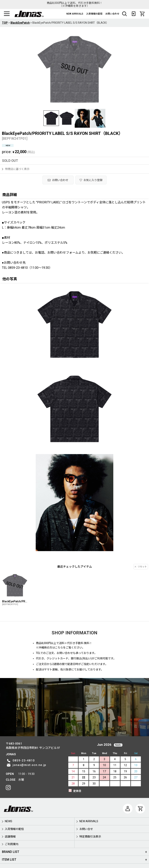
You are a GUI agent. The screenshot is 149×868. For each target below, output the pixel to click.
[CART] (142, 14)
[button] (7, 14)
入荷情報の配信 (94, 14)
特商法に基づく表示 (16, 169)
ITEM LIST (9, 860)
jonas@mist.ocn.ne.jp (29, 765)
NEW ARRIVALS (75, 14)
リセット (141, 567)
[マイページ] (128, 809)
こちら (59, 648)
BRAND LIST (11, 852)
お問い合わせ (112, 14)
